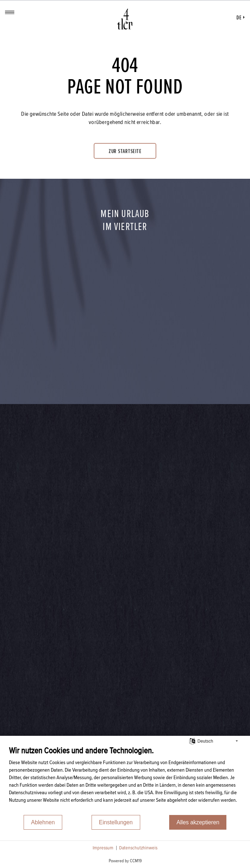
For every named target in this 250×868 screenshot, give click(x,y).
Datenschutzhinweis (138, 848)
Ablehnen (43, 822)
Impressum (103, 848)
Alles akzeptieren (198, 822)
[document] (125, 780)
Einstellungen (116, 822)
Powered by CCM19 (125, 861)
